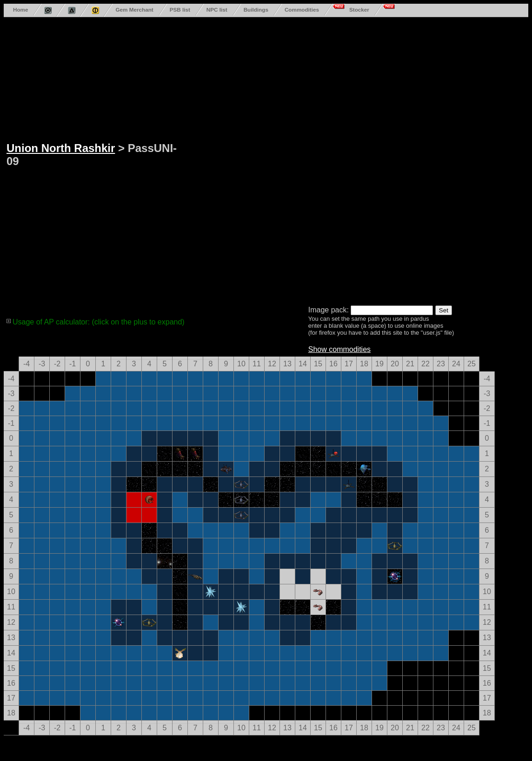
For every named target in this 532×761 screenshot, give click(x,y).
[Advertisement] (219, 159)
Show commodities (339, 349)
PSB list (180, 10)
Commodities (302, 10)
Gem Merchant (134, 10)
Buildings (256, 10)
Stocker (359, 10)
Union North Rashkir (61, 148)
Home (20, 10)
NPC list (217, 10)
